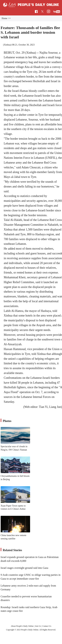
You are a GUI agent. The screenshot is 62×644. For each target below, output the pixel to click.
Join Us (38, 626)
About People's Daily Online (22, 626)
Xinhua (7, 45)
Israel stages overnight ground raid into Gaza (24, 568)
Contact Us (47, 626)
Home (4, 18)
